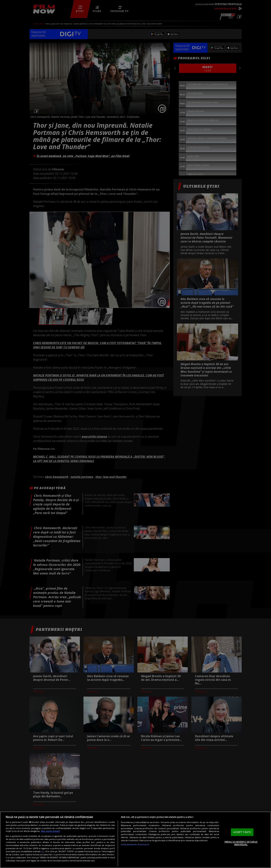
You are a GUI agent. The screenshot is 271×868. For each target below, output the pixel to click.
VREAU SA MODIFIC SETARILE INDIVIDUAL (241, 843)
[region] (135, 840)
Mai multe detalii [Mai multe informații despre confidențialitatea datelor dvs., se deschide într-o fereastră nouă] (50, 831)
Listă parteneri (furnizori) (135, 844)
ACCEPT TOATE (242, 832)
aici (43, 851)
